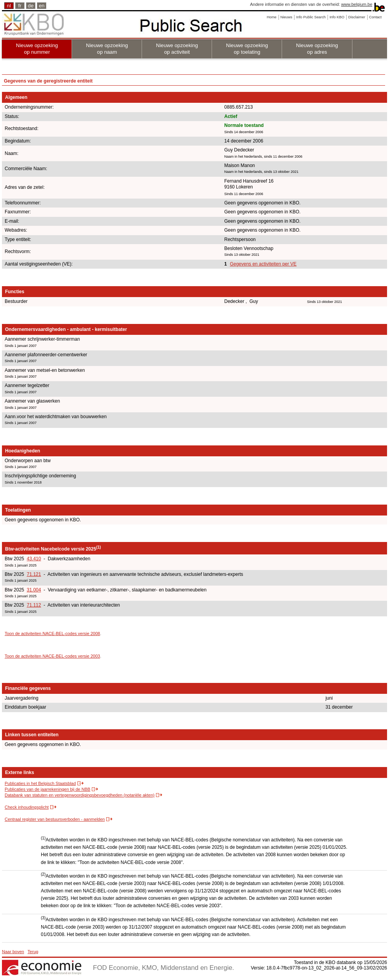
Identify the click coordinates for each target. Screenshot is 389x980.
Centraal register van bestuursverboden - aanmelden (55, 819)
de (31, 6)
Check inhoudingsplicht (27, 807)
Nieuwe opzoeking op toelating (247, 49)
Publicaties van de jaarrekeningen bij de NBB (47, 789)
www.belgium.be (357, 4)
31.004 (34, 590)
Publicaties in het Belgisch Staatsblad (40, 783)
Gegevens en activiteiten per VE (263, 264)
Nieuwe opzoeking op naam (107, 49)
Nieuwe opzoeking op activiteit (177, 49)
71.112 (34, 605)
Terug (33, 952)
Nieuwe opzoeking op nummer (37, 49)
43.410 (34, 559)
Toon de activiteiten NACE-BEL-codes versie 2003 (52, 656)
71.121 (34, 574)
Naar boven (13, 952)
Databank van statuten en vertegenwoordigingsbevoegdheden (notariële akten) (80, 795)
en (42, 6)
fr (20, 6)
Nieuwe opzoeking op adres (317, 49)
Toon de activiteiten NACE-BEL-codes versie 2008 (52, 633)
